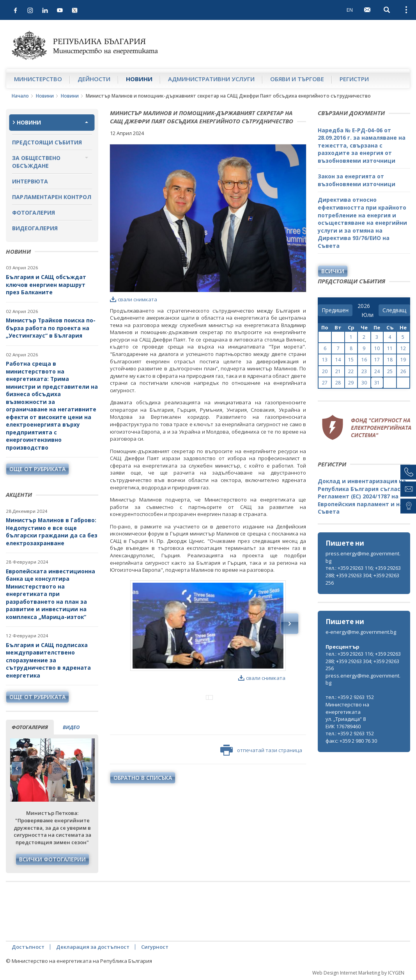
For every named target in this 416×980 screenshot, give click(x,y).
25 (390, 371)
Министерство (38, 79)
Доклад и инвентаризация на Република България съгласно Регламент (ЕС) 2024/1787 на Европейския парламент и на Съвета (363, 496)
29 (351, 383)
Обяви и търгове (297, 79)
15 (351, 360)
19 (403, 360)
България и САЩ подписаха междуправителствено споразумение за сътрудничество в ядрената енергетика (48, 660)
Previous (17, 768)
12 (403, 348)
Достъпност (28, 947)
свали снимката (134, 299)
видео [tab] (71, 727)
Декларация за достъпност (93, 947)
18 (390, 360)
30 (364, 383)
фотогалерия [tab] (30, 727)
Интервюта (30, 181)
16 (364, 360)
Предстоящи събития (47, 142)
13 (325, 360)
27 (325, 383)
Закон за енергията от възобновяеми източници (357, 180)
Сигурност (155, 947)
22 (351, 371)
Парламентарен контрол (52, 197)
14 (338, 360)
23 (364, 371)
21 (338, 371)
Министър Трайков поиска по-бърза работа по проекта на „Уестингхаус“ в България (51, 328)
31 (377, 383)
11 (390, 348)
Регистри (354, 79)
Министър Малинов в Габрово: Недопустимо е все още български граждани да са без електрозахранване (52, 532)
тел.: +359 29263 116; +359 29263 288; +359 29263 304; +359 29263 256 (363, 575)
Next (87, 768)
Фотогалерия (34, 213)
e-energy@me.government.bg (361, 632)
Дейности (94, 79)
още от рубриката (37, 469)
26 (403, 371)
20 (325, 371)
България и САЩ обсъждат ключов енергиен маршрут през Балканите (46, 285)
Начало (20, 96)
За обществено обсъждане (36, 162)
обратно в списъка (143, 810)
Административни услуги (211, 79)
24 (377, 371)
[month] (367, 315)
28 (338, 383)
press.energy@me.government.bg (363, 557)
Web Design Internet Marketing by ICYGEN (358, 973)
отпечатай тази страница (261, 783)
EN (350, 10)
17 (377, 360)
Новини (139, 79)
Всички (333, 271)
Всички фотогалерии (52, 859)
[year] (364, 306)
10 (377, 348)
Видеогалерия (35, 228)
